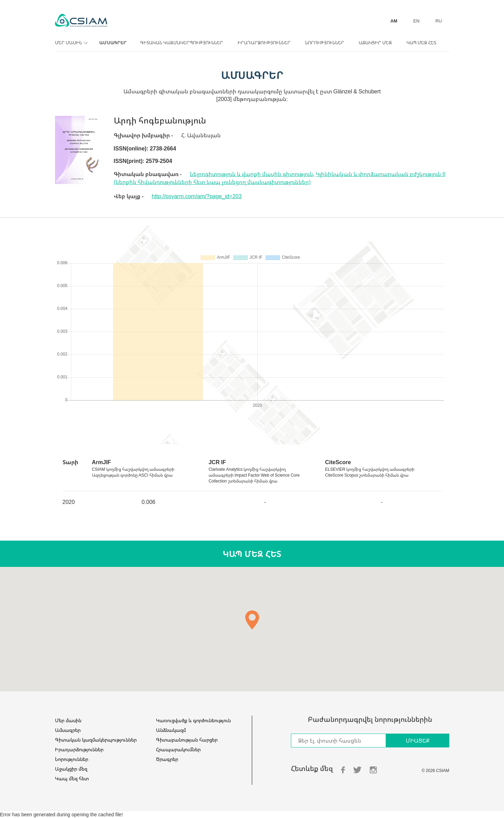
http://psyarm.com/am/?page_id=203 (197, 196)
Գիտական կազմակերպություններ (182, 43)
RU (439, 21)
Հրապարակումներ (178, 749)
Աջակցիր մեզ (375, 43)
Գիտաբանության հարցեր (187, 740)
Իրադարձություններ (264, 43)
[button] (252, 620)
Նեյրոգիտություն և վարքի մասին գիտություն (251, 174)
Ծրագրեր (167, 759)
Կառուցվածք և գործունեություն (193, 720)
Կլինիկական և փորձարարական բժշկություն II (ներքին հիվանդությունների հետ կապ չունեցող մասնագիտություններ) (280, 178)
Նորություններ (325, 43)
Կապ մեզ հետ (421, 43)
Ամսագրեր (113, 43)
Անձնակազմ (171, 730)
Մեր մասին (70, 43)
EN (416, 21)
